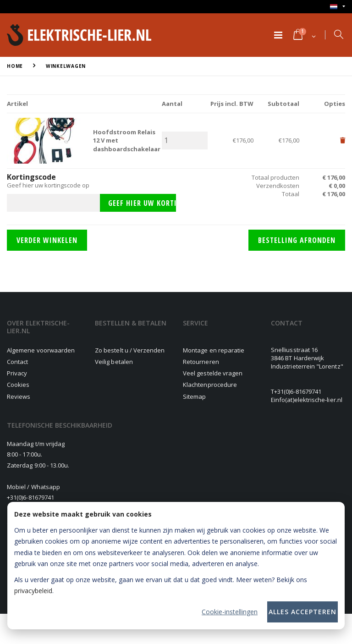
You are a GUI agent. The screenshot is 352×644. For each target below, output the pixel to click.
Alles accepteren (302, 612)
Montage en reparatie (214, 350)
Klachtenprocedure (210, 385)
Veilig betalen (114, 362)
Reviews (19, 396)
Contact (17, 362)
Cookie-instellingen (230, 612)
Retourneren (201, 362)
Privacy (17, 373)
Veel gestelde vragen (213, 373)
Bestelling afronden (297, 240)
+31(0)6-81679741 (298, 391)
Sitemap (194, 396)
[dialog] (176, 566)
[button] (304, 35)
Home (15, 66)
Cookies (18, 385)
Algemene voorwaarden (41, 350)
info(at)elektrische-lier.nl (308, 400)
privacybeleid (33, 591)
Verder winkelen (47, 240)
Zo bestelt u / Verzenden (130, 350)
